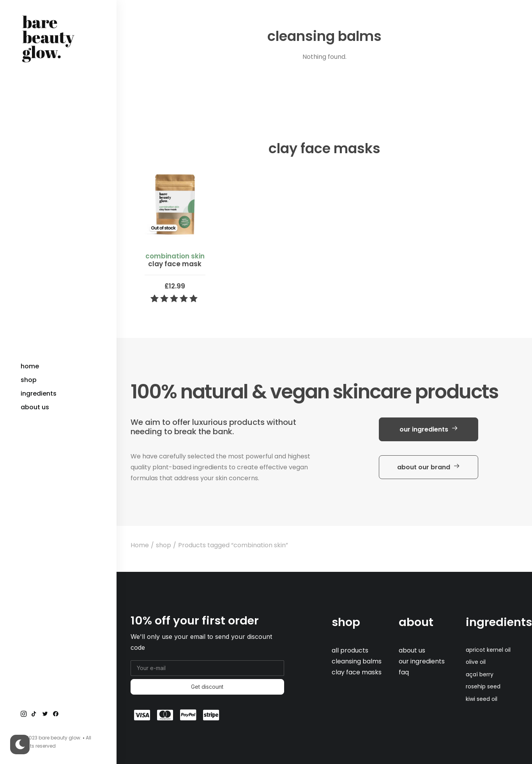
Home (140, 545)
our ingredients (429, 429)
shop (163, 545)
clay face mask (175, 260)
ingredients (499, 622)
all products (350, 650)
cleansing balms (357, 661)
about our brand (429, 467)
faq (404, 672)
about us (412, 650)
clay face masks (357, 672)
